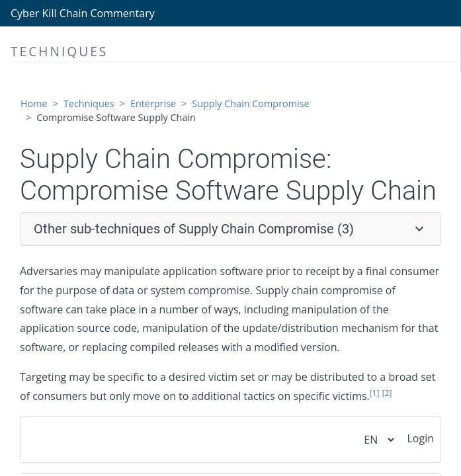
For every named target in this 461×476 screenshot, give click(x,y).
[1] (375, 393)
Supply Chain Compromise (250, 103)
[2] (387, 393)
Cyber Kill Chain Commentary (83, 13)
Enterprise (153, 103)
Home (34, 103)
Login (420, 438)
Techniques (89, 103)
